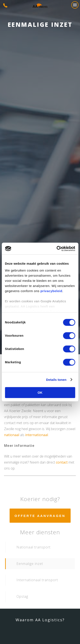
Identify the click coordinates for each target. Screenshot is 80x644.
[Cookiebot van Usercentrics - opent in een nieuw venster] (57, 249)
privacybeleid (51, 291)
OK (40, 393)
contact (62, 462)
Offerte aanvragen (40, 516)
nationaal (12, 435)
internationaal (37, 435)
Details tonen (56, 380)
